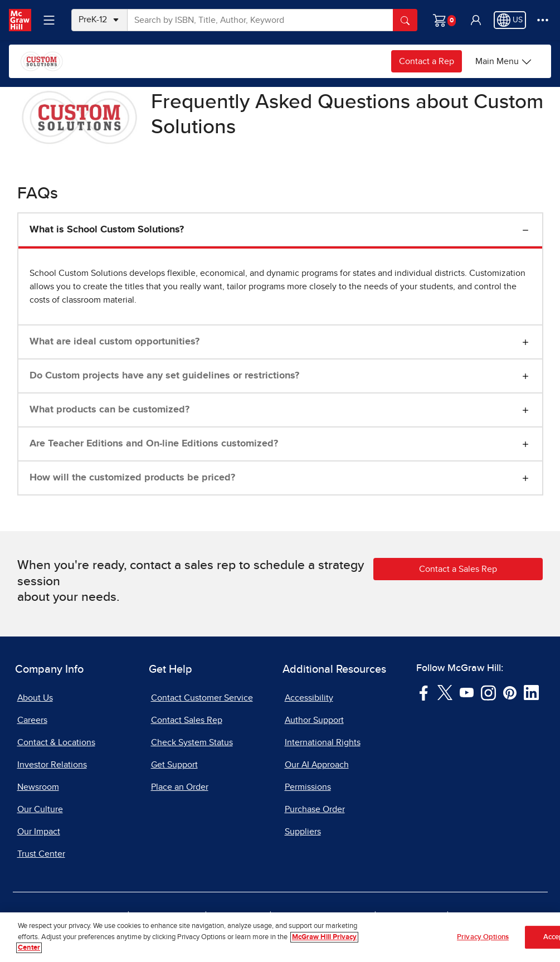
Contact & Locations (56, 742)
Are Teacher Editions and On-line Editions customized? (154, 444)
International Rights (323, 742)
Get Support (174, 765)
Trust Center (41, 854)
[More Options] (543, 20)
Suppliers (303, 832)
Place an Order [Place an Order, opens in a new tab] (180, 787)
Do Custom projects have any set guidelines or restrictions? (164, 376)
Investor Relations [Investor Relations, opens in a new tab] (52, 765)
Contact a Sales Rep (458, 569)
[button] (476, 20)
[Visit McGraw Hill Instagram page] (488, 692)
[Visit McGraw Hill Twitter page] (445, 692)
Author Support (314, 720)
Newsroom (38, 787)
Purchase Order (315, 809)
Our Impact (39, 832)
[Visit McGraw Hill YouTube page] (467, 692)
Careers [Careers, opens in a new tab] (32, 720)
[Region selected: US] (510, 20)
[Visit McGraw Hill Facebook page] (424, 692)
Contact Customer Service (202, 698)
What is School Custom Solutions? (107, 230)
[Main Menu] (504, 61)
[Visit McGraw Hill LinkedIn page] (531, 692)
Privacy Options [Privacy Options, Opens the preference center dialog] (483, 938)
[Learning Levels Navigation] (49, 20)
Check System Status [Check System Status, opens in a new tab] (192, 742)
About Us (35, 698)
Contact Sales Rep (187, 720)
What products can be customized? (109, 410)
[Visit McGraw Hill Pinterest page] (510, 692)
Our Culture (40, 809)
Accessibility (309, 698)
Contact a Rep (427, 61)
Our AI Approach (317, 765)
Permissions (308, 787)
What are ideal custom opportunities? (115, 342)
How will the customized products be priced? (132, 478)
